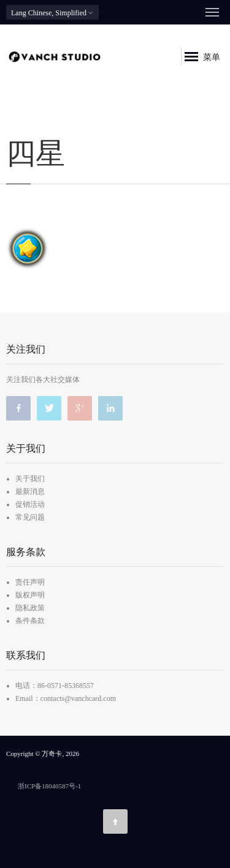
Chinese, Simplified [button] (52, 13)
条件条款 (30, 621)
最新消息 (30, 492)
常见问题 (30, 517)
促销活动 (30, 504)
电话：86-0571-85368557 (55, 686)
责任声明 (30, 582)
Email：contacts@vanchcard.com (66, 698)
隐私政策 (30, 608)
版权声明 (30, 595)
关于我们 (30, 479)
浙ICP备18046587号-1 (49, 786)
